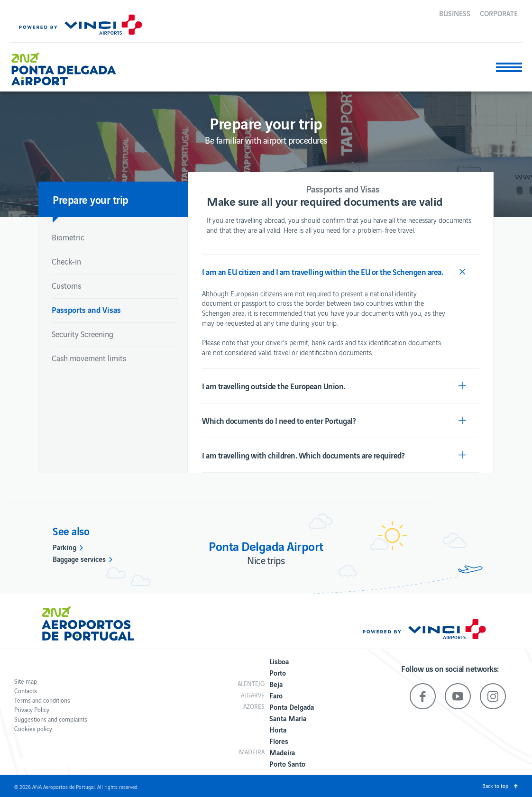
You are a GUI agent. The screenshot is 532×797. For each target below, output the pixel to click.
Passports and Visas (86, 309)
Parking (64, 547)
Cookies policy (33, 728)
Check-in (66, 261)
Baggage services (79, 559)
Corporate (499, 13)
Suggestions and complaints (51, 719)
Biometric (68, 237)
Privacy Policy (32, 710)
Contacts (26, 691)
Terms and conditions (42, 700)
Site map (26, 681)
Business (455, 13)
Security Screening (83, 334)
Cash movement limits (89, 358)
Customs (66, 285)
